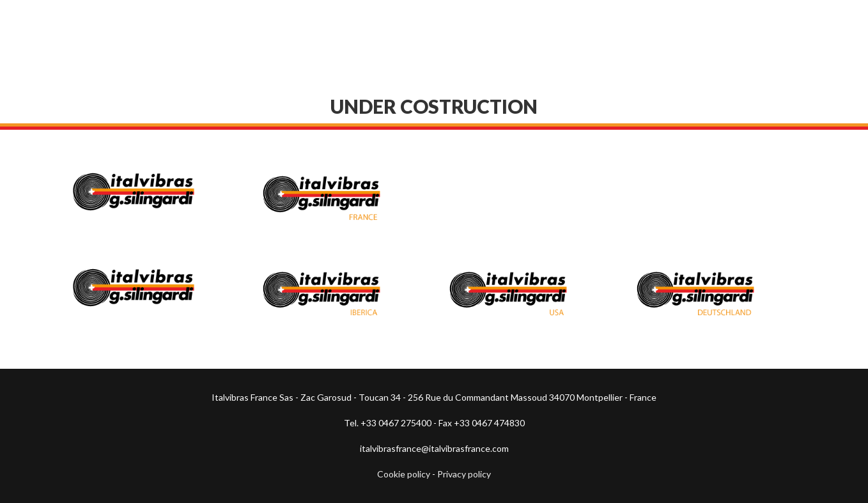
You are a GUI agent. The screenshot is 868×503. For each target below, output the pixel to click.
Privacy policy (464, 474)
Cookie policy (404, 474)
